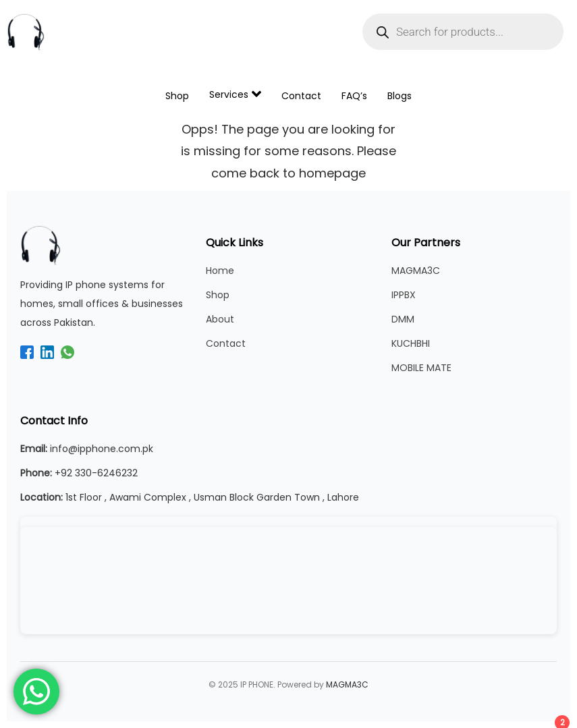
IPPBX (404, 295)
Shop (177, 96)
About (220, 319)
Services (235, 94)
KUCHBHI (411, 343)
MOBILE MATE (421, 368)
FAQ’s (354, 96)
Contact (301, 96)
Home (220, 271)
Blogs (400, 96)
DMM (403, 319)
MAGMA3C (416, 271)
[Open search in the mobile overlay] (463, 32)
